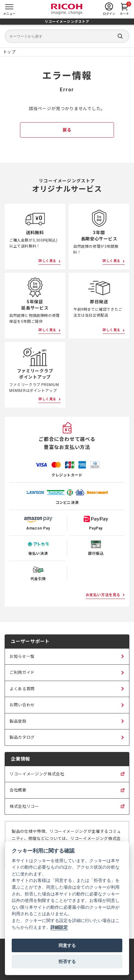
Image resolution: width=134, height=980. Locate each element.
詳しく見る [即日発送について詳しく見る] (112, 330)
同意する (67, 945)
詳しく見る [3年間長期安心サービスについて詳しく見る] (112, 261)
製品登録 (18, 721)
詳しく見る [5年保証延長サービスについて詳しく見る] (47, 330)
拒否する (67, 961)
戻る (67, 130)
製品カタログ (22, 737)
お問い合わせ (22, 705)
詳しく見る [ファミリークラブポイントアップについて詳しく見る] (47, 399)
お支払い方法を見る (103, 595)
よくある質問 (22, 689)
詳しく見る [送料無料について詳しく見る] (47, 261)
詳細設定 (59, 927)
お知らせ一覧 (22, 656)
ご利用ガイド (22, 673)
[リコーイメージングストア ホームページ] (9, 52)
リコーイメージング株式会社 (37, 777)
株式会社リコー (24, 809)
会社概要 (18, 793)
